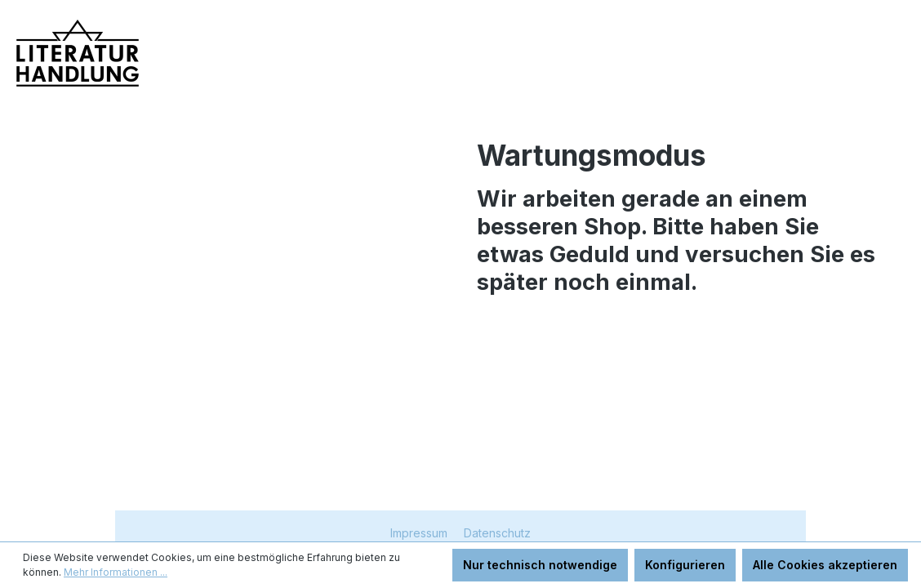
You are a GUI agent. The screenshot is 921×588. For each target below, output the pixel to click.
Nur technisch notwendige (540, 565)
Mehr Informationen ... (116, 572)
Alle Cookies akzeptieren (825, 565)
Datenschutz (497, 533)
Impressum (420, 533)
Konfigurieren (685, 565)
